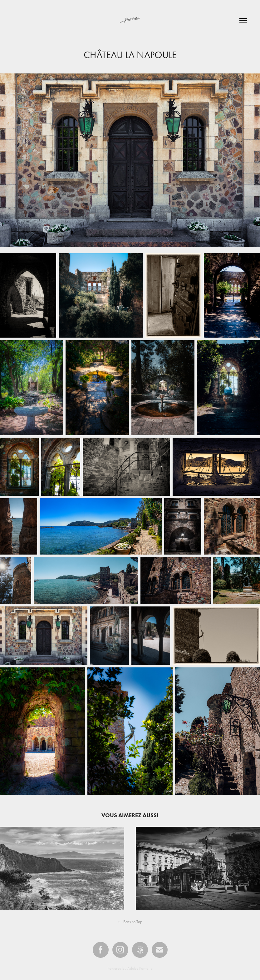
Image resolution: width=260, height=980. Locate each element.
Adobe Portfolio (140, 968)
